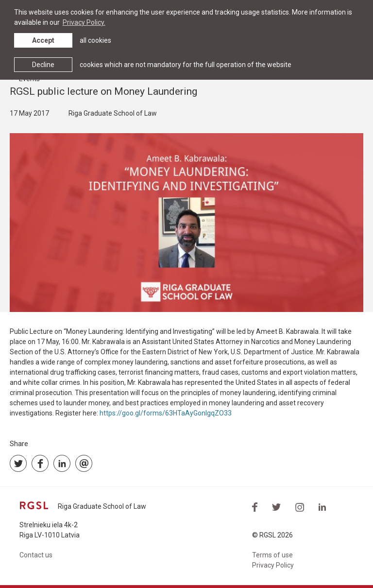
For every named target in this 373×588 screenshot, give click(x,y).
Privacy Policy (273, 565)
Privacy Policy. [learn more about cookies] (84, 22)
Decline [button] (43, 65)
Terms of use (272, 555)
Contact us (36, 555)
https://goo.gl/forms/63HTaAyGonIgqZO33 (166, 413)
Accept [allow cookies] (43, 40)
